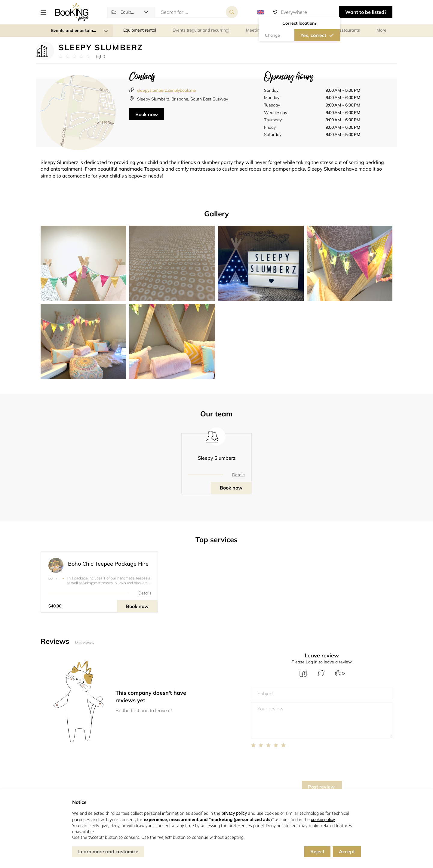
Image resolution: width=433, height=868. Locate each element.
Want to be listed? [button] (366, 12)
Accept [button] (347, 851)
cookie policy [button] (323, 820)
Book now (147, 114)
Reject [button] (317, 851)
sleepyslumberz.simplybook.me (167, 90)
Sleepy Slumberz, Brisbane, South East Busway (183, 99)
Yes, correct (313, 35)
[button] (46, 12)
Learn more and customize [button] (108, 851)
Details (239, 475)
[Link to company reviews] (74, 57)
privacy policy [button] (234, 813)
